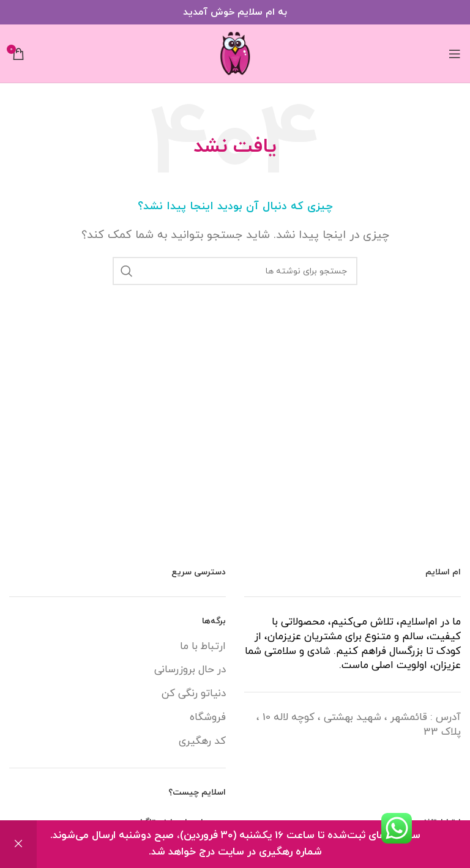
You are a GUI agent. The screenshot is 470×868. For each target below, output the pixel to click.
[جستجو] (235, 271)
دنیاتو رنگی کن (194, 694)
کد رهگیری (202, 742)
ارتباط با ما (203, 647)
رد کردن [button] (18, 844)
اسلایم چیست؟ (197, 792)
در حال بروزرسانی (190, 670)
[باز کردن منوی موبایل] (455, 54)
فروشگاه (208, 718)
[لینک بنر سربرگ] (235, 12)
